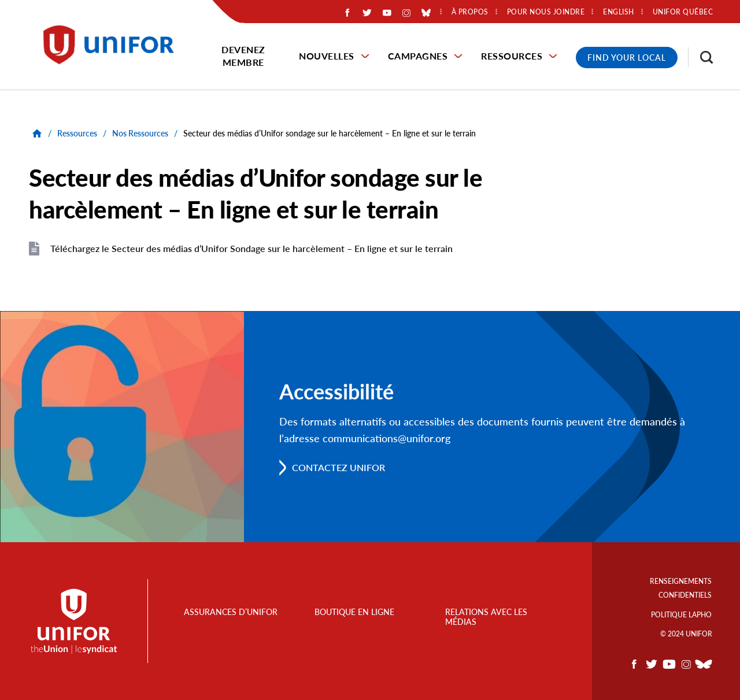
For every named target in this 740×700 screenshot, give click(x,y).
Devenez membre (243, 56)
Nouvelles (327, 56)
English (619, 12)
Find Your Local (627, 58)
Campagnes (418, 56)
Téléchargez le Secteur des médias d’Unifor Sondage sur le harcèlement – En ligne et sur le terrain (251, 248)
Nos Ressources (140, 133)
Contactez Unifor (338, 467)
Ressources (512, 56)
